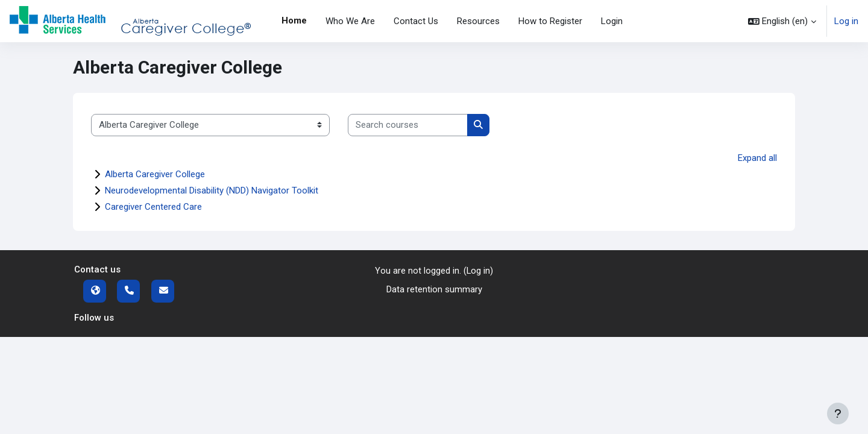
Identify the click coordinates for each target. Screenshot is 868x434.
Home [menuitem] (294, 20)
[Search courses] (408, 125)
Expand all (757, 158)
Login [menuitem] (612, 21)
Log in (846, 21)
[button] (782, 21)
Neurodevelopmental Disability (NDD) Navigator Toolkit (212, 190)
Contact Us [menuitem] (416, 21)
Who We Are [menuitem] (350, 21)
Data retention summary (434, 289)
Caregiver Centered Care (153, 207)
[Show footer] (838, 414)
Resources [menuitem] (478, 21)
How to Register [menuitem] (550, 21)
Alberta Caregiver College (155, 174)
